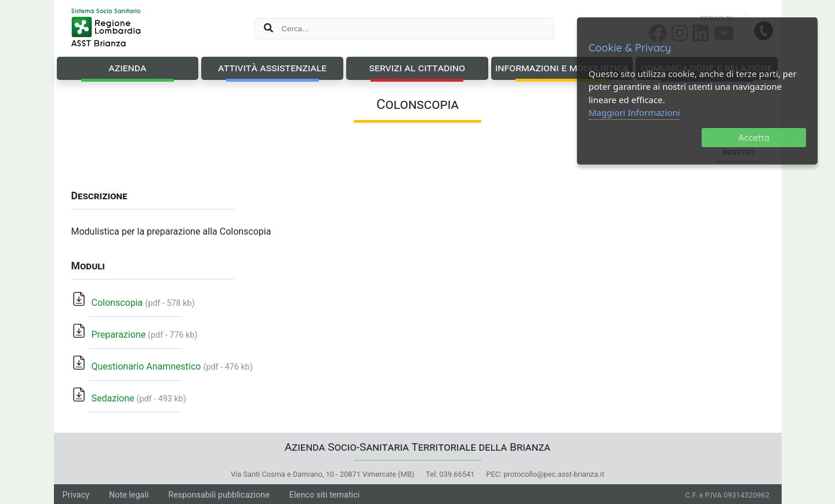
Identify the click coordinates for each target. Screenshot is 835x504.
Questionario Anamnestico (137, 366)
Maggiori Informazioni (634, 112)
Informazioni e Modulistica (562, 67)
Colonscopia (108, 303)
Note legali (129, 495)
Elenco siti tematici (324, 495)
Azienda (127, 67)
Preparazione (109, 335)
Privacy (76, 495)
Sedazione (103, 398)
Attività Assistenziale (272, 67)
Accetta (754, 138)
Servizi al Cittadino (417, 67)
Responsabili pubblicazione (219, 495)
